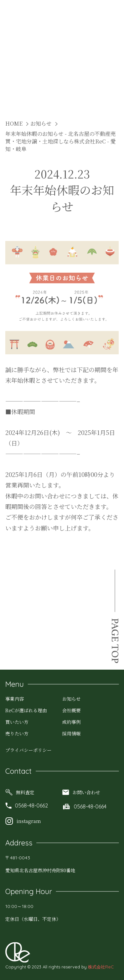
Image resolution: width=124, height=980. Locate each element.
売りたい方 (17, 733)
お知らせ (41, 123)
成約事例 (71, 722)
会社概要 (71, 710)
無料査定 (20, 792)
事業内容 (15, 699)
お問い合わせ (81, 792)
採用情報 (71, 733)
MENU (109, 14)
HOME (14, 123)
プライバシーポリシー (28, 750)
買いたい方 (17, 722)
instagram (23, 821)
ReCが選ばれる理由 (26, 710)
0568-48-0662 (27, 805)
